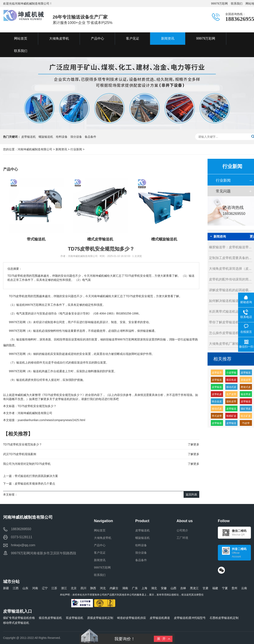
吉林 (183, 588)
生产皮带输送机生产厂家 (231, 395)
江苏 (54, 588)
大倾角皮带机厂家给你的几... (230, 344)
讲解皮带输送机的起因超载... (230, 290)
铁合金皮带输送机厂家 (217, 402)
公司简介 (182, 530)
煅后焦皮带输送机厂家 (231, 381)
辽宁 (45, 588)
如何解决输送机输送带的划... (230, 301)
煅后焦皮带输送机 (50, 618)
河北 (103, 588)
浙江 (64, 588)
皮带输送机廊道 (160, 618)
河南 (35, 588)
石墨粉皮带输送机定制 (224, 618)
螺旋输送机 (46, 137)
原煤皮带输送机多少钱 (246, 381)
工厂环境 (182, 538)
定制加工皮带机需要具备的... (230, 258)
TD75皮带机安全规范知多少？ (37, 406)
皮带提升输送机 (217, 373)
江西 (16, 588)
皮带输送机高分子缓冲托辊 (246, 402)
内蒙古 (114, 588)
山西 (173, 588)
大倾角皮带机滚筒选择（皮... (230, 269)
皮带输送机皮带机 (231, 409)
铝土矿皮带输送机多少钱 (246, 417)
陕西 (93, 588)
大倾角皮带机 (103, 538)
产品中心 (100, 545)
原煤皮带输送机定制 (100, 618)
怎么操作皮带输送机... (225, 333)
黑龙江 (194, 588)
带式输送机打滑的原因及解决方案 (36, 476)
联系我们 (237, 4)
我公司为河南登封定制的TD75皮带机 (27, 464)
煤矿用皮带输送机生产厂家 (246, 409)
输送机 (21, 305)
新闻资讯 (61, 149)
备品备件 (90, 137)
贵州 (234, 588)
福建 (215, 588)
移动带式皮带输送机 (16, 623)
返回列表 (191, 494)
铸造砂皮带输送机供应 (132, 618)
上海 (144, 588)
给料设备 (62, 137)
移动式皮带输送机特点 (231, 388)
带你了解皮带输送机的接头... (230, 322)
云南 (244, 588)
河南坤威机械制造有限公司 (35, 149)
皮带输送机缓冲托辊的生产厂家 (217, 424)
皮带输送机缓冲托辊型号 (190, 618)
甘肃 (205, 588)
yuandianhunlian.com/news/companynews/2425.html (51, 420)
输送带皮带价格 (246, 395)
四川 (83, 588)
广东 (135, 588)
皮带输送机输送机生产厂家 (246, 373)
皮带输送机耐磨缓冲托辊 (217, 388)
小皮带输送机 (231, 373)
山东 (25, 588)
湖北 (154, 588)
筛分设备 (76, 137)
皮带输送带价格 (217, 381)
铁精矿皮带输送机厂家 (231, 417)
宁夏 (225, 588)
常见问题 (223, 191)
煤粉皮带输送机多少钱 (231, 402)
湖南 (125, 588)
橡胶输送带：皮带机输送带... (230, 247)
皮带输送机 (28, 137)
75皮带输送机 (246, 424)
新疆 (6, 588)
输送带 (113, 339)
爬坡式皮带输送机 (246, 388)
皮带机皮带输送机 (217, 395)
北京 (74, 588)
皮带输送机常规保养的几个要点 (35, 484)
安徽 (164, 588)
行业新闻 (76, 149)
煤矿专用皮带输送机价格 (19, 618)
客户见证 (100, 553)
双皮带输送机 (75, 618)
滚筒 (42, 339)
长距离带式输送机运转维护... (230, 311)
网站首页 (100, 530)
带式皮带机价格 (217, 417)
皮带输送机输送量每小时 (231, 424)
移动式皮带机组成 (217, 409)
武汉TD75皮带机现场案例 (20, 454)
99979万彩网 (219, 4)
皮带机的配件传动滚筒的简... (230, 279)
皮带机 (20, 296)
